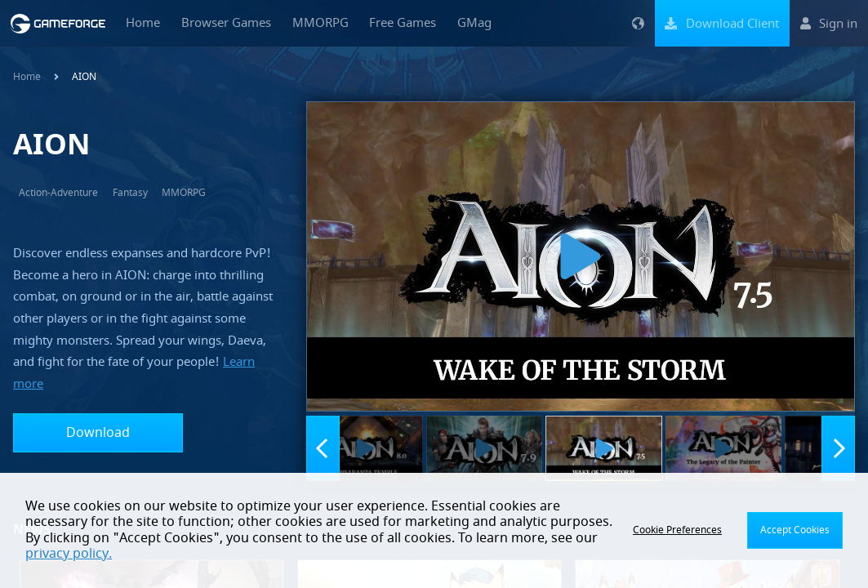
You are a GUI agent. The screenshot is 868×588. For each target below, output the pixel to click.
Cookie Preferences (677, 530)
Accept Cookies (795, 530)
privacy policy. (69, 554)
